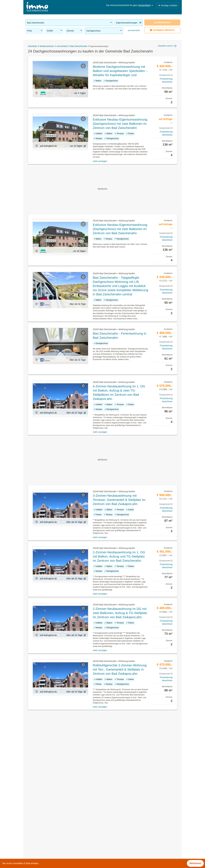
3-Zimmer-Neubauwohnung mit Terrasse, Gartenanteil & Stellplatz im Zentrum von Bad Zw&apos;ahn (119, 500)
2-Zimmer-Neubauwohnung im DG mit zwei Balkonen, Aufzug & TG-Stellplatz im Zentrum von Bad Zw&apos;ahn (120, 613)
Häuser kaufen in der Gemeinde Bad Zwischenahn (53, 804)
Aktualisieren (162, 22)
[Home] (37, 7)
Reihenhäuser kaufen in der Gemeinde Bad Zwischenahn (57, 845)
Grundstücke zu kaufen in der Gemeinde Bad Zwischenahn (58, 811)
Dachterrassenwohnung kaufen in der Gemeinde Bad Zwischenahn (63, 831)
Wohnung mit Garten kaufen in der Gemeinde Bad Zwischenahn (61, 825)
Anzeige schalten (168, 5)
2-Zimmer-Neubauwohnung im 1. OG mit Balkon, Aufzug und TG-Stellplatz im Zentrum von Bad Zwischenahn (119, 556)
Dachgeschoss (104, 31)
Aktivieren (195, 863)
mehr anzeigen (100, 161)
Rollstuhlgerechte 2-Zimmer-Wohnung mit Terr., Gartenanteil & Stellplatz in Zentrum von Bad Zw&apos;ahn (120, 669)
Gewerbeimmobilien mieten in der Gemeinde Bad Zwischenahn (60, 818)
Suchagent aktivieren (162, 30)
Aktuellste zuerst (166, 46)
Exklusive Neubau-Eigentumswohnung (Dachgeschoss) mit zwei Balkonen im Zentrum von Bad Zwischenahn (120, 124)
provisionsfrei (134, 30)
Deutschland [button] (146, 5)
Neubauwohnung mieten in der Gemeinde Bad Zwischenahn (59, 838)
